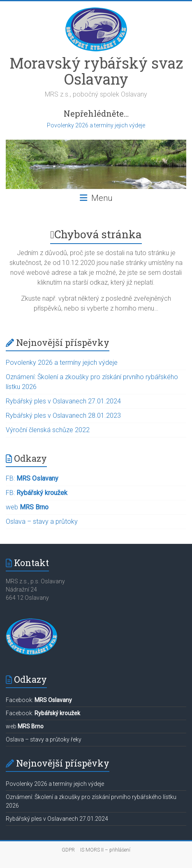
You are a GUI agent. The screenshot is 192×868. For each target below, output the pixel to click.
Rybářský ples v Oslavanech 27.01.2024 (63, 401)
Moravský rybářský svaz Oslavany (96, 71)
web (27, 507)
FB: (32, 478)
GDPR (68, 850)
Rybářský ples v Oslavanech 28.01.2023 (63, 416)
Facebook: (39, 700)
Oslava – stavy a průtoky (42, 521)
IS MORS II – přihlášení (105, 850)
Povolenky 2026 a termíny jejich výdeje (96, 125)
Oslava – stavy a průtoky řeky (44, 739)
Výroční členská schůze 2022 (48, 430)
